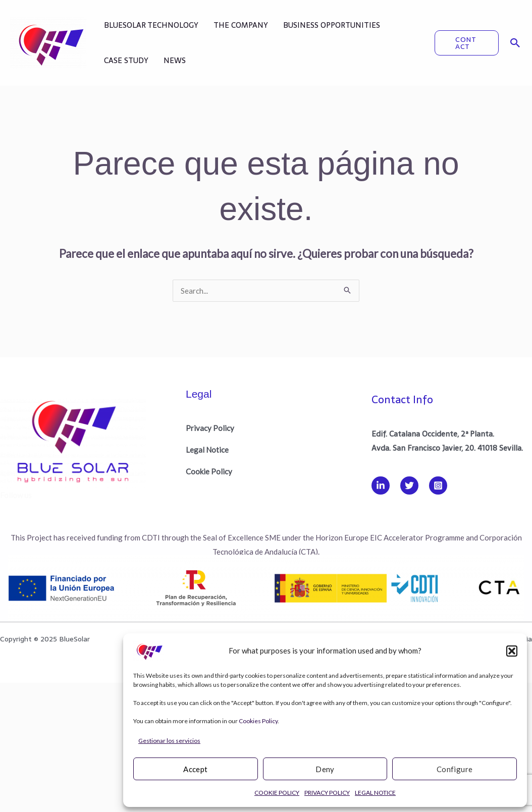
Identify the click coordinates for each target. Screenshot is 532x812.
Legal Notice (207, 450)
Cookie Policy (209, 471)
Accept (195, 769)
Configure (455, 769)
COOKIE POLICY (277, 793)
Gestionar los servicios (169, 741)
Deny (325, 769)
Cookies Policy (258, 721)
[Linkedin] (381, 485)
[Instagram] (438, 485)
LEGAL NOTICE (375, 793)
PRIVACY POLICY (327, 793)
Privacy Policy (210, 428)
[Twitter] (409, 485)
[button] (512, 651)
